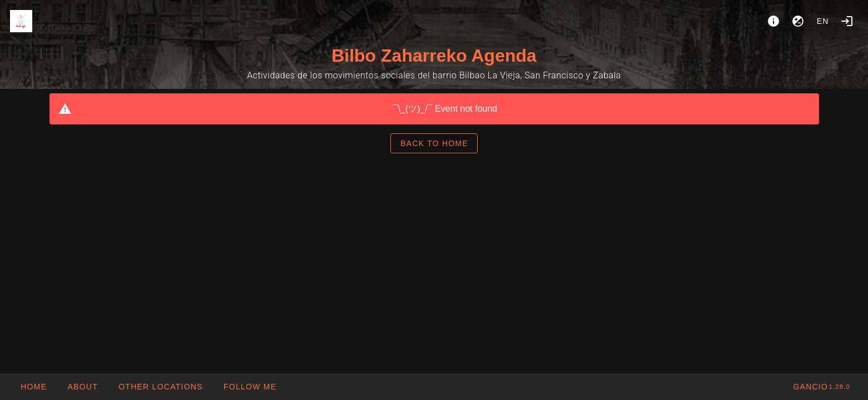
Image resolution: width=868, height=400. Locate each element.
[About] (773, 21)
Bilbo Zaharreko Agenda (434, 56)
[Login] (847, 21)
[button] (160, 387)
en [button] (823, 21)
